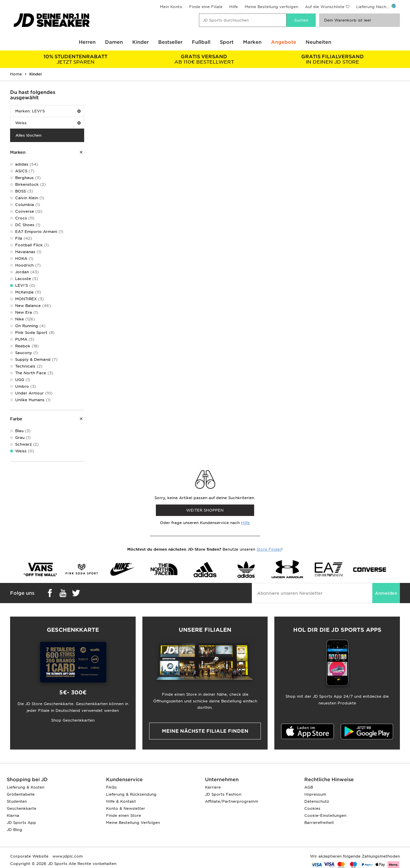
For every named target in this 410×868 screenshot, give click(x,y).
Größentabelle (21, 794)
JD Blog (14, 830)
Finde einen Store (124, 815)
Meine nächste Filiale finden (205, 731)
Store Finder (269, 549)
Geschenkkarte (22, 808)
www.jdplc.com (67, 856)
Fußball (201, 42)
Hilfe (234, 7)
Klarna (13, 815)
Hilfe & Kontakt (121, 801)
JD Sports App (21, 823)
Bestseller (170, 42)
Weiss (48, 123)
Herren (87, 42)
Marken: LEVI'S (48, 111)
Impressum (315, 794)
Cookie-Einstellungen (325, 815)
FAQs (111, 787)
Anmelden (386, 593)
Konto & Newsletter (126, 808)
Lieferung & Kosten (26, 787)
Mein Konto (171, 7)
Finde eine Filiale (206, 7)
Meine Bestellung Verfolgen (133, 823)
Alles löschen (28, 135)
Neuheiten (318, 42)
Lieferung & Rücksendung (131, 794)
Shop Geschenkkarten (73, 720)
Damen (114, 42)
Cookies (312, 808)
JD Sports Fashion (223, 794)
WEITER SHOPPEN (205, 510)
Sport (227, 42)
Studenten (17, 801)
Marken (252, 42)
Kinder (141, 42)
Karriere (213, 787)
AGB (309, 787)
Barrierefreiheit (319, 823)
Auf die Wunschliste (325, 7)
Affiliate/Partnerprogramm (232, 801)
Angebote (284, 42)
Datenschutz (317, 801)
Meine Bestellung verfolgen (271, 7)
